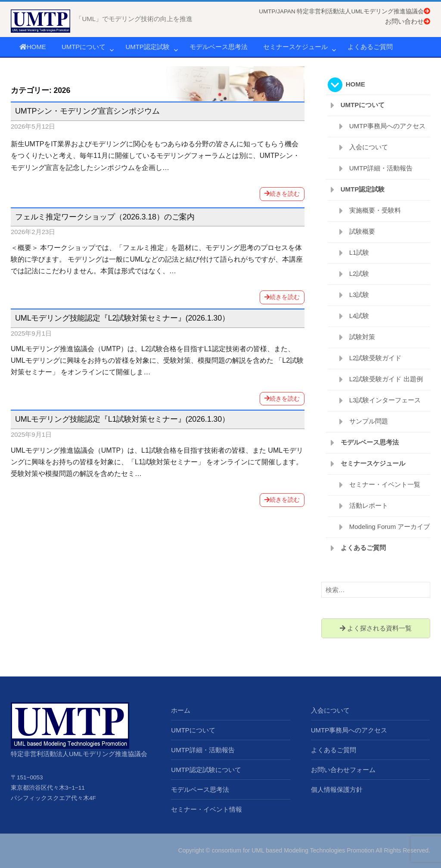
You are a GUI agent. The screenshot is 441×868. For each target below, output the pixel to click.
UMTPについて (84, 47)
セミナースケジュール (295, 47)
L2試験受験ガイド (376, 358)
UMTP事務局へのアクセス (388, 126)
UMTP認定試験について (206, 770)
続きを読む (282, 194)
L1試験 (359, 252)
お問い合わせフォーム (343, 770)
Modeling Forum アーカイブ (390, 527)
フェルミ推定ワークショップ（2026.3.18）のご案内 (105, 217)
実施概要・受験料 (375, 210)
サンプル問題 (369, 421)
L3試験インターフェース (385, 400)
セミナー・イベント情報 (207, 809)
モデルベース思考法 (219, 47)
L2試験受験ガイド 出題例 (386, 379)
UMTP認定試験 (148, 47)
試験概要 (362, 231)
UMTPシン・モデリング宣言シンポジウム (87, 111)
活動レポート (369, 505)
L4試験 (359, 316)
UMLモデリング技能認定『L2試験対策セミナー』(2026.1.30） (122, 318)
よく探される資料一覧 (376, 628)
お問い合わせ (408, 21)
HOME (33, 47)
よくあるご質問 (370, 47)
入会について (369, 147)
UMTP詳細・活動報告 (381, 168)
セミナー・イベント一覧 (385, 484)
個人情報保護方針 (337, 789)
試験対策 (362, 337)
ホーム (181, 710)
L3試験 (359, 295)
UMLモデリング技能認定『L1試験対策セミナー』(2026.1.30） (122, 419)
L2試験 (359, 273)
